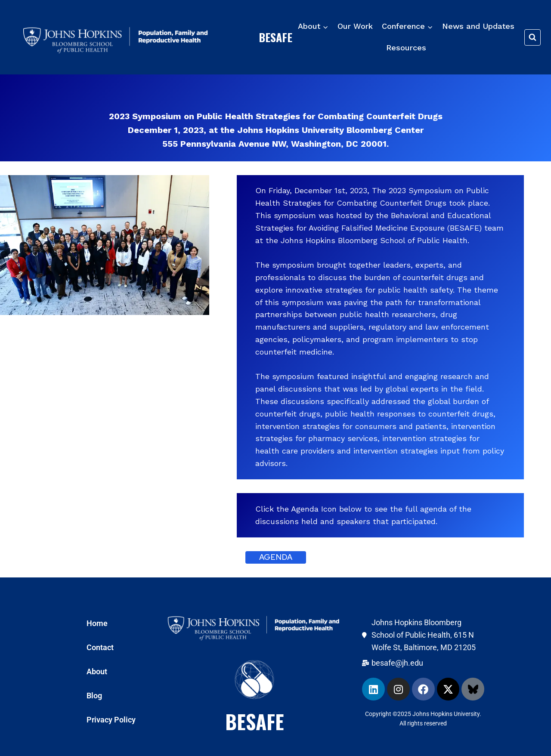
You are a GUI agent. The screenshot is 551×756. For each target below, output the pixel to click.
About (97, 671)
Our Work (355, 26)
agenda (276, 557)
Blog (94, 696)
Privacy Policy (111, 720)
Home (97, 623)
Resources (406, 48)
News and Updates (478, 26)
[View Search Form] (532, 37)
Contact (100, 647)
